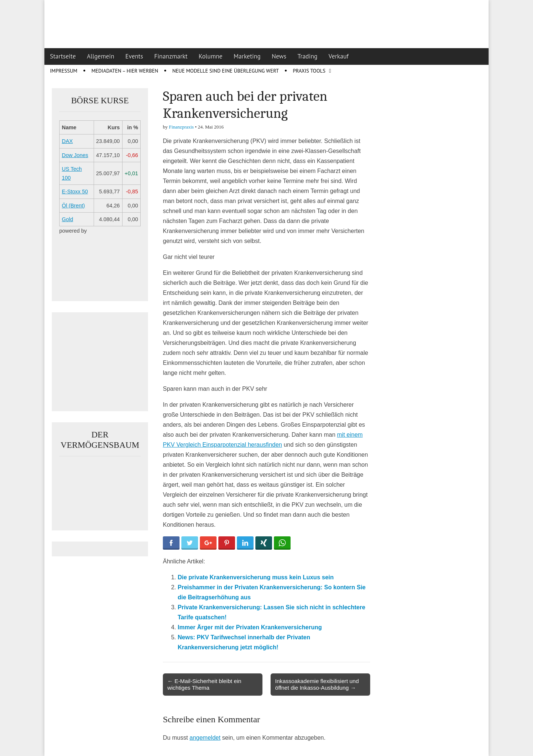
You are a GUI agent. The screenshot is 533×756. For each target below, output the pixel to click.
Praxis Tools (309, 71)
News (279, 56)
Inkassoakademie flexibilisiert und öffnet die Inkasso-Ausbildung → (317, 684)
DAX (67, 141)
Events (134, 56)
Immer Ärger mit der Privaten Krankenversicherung (250, 627)
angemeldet (205, 738)
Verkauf (339, 56)
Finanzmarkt (171, 56)
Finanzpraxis (181, 127)
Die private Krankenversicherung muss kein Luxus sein (256, 577)
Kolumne (211, 56)
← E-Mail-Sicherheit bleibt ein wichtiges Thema (204, 684)
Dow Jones (75, 155)
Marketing (247, 56)
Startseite (63, 56)
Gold (67, 219)
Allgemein (101, 56)
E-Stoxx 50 (75, 192)
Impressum (64, 71)
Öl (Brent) (73, 206)
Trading (308, 56)
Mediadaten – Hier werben (125, 71)
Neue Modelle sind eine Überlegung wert (225, 71)
